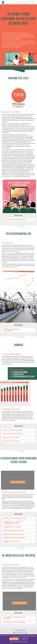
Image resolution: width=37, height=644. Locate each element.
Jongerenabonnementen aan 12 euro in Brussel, (13, 501)
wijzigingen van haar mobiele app (26, 502)
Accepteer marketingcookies (15, 482)
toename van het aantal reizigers (18, 130)
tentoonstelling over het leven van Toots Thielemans (23, 582)
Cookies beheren (24, 639)
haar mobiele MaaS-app (16, 507)
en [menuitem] (23, 2)
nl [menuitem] (29, 2)
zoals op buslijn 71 (30, 360)
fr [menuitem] (26, 2)
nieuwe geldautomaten (25, 504)
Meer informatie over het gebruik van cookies (19, 642)
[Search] (33, 2)
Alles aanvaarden (14, 639)
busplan (12, 139)
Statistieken (18, 631)
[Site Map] (19, 2)
